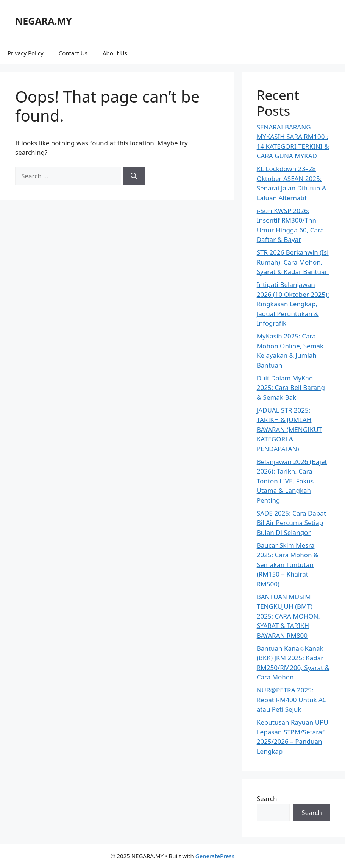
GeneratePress (215, 856)
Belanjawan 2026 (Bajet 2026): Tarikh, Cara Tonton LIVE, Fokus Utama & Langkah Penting (292, 481)
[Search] (134, 176)
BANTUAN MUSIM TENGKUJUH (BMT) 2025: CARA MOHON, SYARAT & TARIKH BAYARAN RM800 (288, 616)
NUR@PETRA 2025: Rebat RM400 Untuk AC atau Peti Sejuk (292, 700)
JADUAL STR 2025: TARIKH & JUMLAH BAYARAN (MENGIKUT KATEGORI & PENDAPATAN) (290, 429)
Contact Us (73, 53)
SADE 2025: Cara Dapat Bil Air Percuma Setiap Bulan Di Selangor (291, 523)
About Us (115, 53)
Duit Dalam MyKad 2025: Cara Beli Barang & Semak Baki (291, 388)
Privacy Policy (26, 53)
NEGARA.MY (44, 21)
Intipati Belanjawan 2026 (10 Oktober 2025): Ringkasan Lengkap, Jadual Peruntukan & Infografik (293, 304)
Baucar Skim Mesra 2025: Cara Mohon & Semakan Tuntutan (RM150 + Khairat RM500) (288, 565)
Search (267, 799)
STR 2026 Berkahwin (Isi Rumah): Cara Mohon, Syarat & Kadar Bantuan (293, 262)
